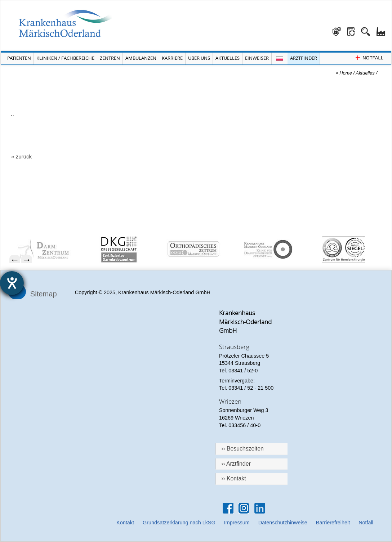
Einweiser (257, 58)
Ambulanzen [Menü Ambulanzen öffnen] (141, 58)
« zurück (21, 156)
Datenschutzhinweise (283, 523)
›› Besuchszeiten (242, 449)
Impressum (237, 523)
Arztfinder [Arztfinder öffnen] (304, 58)
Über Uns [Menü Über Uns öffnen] (199, 58)
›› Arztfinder (236, 464)
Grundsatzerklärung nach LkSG (179, 523)
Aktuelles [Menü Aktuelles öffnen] (228, 58)
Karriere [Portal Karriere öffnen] (172, 58)
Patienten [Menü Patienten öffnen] (19, 58)
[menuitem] (50, 249)
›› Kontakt (234, 478)
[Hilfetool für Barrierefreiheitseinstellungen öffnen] (12, 283)
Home (346, 73)
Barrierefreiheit (333, 523)
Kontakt (125, 523)
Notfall (366, 523)
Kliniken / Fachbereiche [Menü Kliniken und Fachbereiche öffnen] (65, 58)
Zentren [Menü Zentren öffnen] (110, 58)
